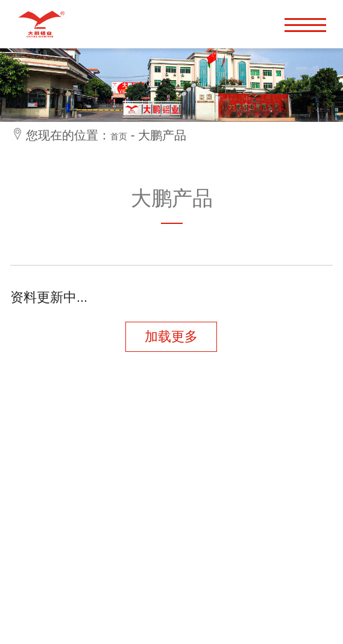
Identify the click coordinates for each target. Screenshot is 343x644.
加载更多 (171, 336)
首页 (119, 136)
